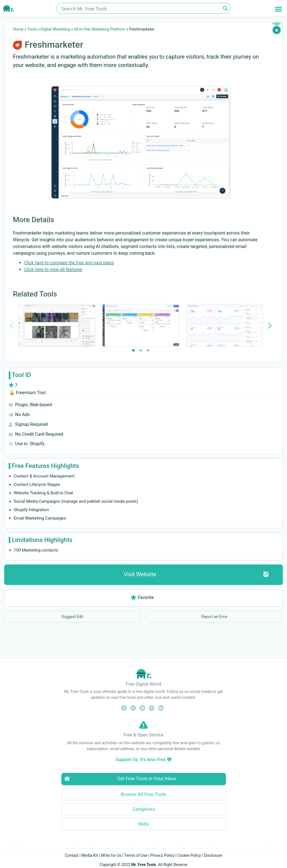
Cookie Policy (189, 855)
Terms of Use (136, 855)
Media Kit (90, 855)
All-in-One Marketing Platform (100, 29)
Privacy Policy (162, 855)
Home (18, 29)
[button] (278, 9)
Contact (72, 855)
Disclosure (213, 855)
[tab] (133, 350)
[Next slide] (270, 326)
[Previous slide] (12, 326)
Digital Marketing (55, 29)
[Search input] (140, 8)
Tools (32, 29)
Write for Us (111, 855)
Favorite (142, 597)
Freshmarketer (54, 45)
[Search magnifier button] (225, 8)
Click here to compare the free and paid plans (69, 263)
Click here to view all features (53, 269)
